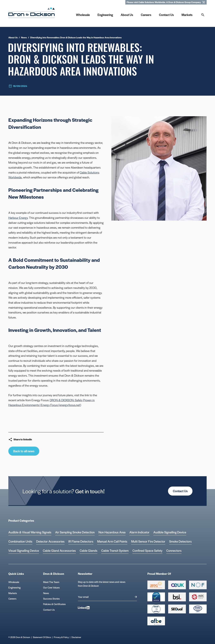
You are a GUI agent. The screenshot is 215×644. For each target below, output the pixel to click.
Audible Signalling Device (170, 532)
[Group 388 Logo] (177, 585)
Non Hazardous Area (112, 532)
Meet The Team (51, 582)
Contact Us (180, 491)
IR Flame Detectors (81, 541)
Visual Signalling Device (24, 551)
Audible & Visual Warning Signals (30, 532)
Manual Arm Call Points (112, 541)
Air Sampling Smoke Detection (75, 532)
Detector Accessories (50, 541)
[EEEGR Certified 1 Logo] (156, 609)
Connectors (174, 551)
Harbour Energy (18, 218)
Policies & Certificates (54, 604)
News (46, 593)
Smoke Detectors (180, 541)
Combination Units (20, 541)
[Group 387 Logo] (156, 585)
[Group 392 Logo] (198, 597)
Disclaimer (76, 637)
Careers (12, 599)
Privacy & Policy (61, 637)
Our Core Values (51, 587)
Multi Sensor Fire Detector (148, 541)
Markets (13, 593)
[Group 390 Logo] (177, 609)
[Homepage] (32, 14)
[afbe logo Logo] (156, 621)
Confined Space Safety (147, 551)
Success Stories (51, 599)
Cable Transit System (115, 551)
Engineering (14, 587)
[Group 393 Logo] (198, 585)
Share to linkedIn (20, 440)
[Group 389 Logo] (177, 597)
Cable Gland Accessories (59, 551)
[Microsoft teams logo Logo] (198, 609)
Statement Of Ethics (42, 637)
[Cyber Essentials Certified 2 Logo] (156, 597)
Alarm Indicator (139, 532)
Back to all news (24, 451)
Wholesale (14, 582)
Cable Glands (89, 551)
